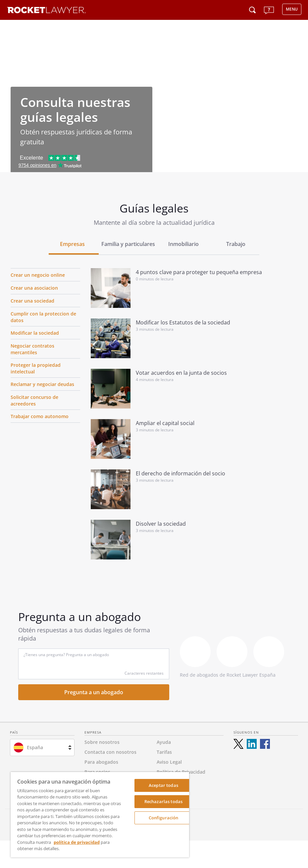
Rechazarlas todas (163, 801)
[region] (100, 815)
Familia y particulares (128, 244)
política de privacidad (77, 842)
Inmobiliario (183, 244)
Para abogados (101, 762)
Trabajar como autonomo (40, 416)
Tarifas (164, 752)
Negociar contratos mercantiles (32, 349)
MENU (292, 9)
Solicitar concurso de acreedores (34, 400)
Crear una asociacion (34, 288)
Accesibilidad (171, 782)
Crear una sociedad (32, 301)
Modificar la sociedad (35, 333)
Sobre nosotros (102, 742)
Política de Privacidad (181, 772)
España (35, 747)
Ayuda (164, 742)
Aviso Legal (169, 762)
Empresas (72, 244)
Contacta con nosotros (110, 752)
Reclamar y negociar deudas (42, 384)
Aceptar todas (163, 785)
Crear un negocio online (38, 275)
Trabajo (236, 244)
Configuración (164, 818)
